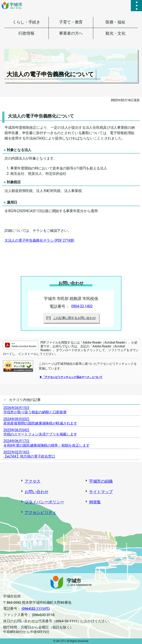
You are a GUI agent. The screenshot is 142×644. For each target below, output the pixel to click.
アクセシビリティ (40, 513)
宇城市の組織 (101, 481)
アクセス (33, 481)
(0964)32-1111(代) (36, 609)
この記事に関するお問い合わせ (71, 318)
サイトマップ (101, 492)
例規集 (95, 502)
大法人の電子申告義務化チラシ (39, 240)
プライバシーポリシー (44, 502)
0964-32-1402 (82, 306)
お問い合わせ (36, 492)
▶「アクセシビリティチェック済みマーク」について (71, 377)
